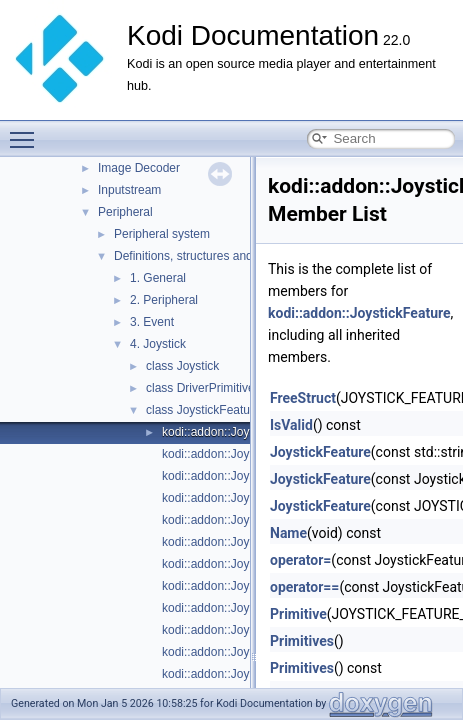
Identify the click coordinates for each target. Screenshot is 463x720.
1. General (158, 278)
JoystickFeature (320, 452)
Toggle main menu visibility (27, 131)
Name (288, 533)
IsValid (291, 425)
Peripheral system (162, 234)
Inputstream (129, 190)
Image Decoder (139, 168)
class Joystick (182, 366)
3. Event (152, 322)
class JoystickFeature (203, 410)
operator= (300, 560)
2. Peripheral (164, 300)
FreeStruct (303, 398)
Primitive (298, 614)
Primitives (302, 641)
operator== (304, 587)
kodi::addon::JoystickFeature (238, 432)
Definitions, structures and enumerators (218, 256)
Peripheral (125, 212)
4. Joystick (158, 344)
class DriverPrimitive (200, 388)
